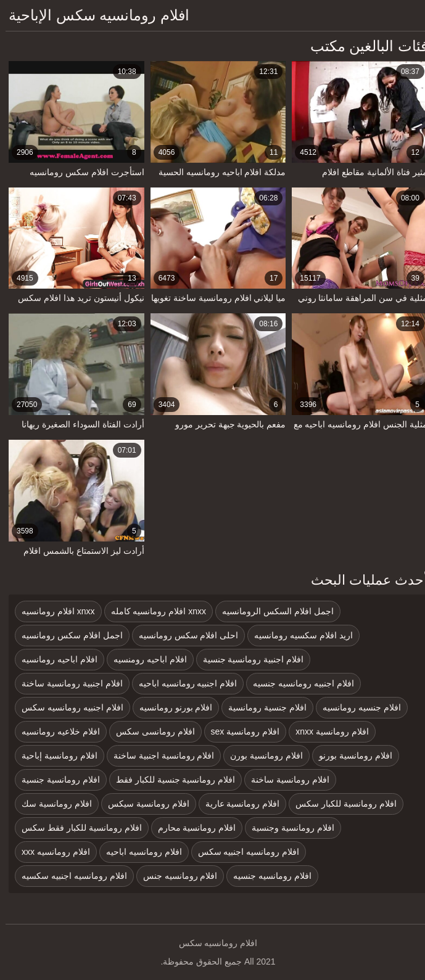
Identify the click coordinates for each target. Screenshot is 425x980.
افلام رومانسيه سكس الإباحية (93, 15)
